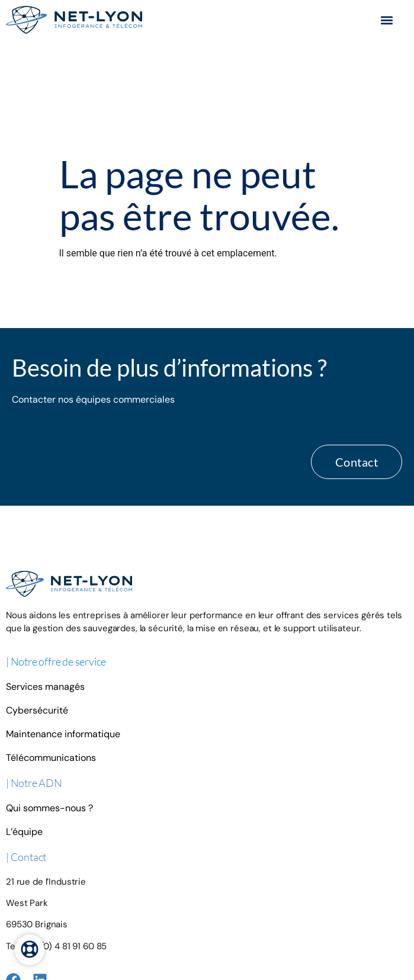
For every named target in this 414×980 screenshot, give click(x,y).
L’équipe (24, 723)
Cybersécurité (37, 602)
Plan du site (139, 921)
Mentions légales (89, 921)
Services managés (45, 578)
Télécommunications (51, 649)
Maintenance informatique (63, 626)
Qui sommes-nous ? (49, 700)
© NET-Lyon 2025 (190, 921)
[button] (386, 20)
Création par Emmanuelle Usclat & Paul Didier (287, 921)
